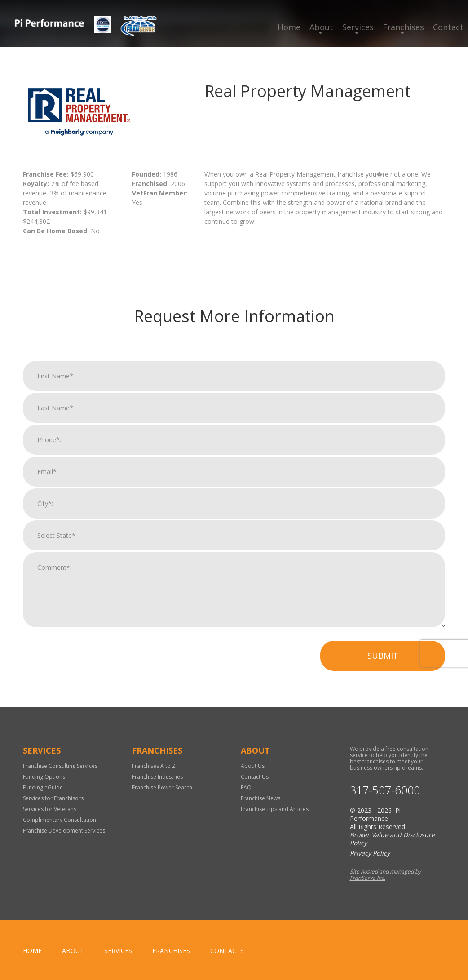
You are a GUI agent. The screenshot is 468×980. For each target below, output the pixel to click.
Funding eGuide (43, 787)
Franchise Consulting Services (60, 766)
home (32, 951)
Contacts (227, 951)
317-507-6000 (385, 790)
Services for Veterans (50, 809)
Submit (383, 668)
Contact (448, 27)
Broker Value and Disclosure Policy (392, 839)
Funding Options (44, 777)
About (321, 27)
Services (358, 27)
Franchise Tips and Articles (275, 809)
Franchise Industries (157, 777)
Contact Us (255, 777)
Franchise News (260, 798)
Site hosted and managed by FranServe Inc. (385, 875)
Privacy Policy (370, 853)
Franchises (403, 27)
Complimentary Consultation (60, 820)
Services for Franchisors (53, 798)
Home (289, 27)
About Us (253, 766)
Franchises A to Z (154, 766)
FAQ (246, 787)
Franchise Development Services (64, 831)
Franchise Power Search (162, 787)
